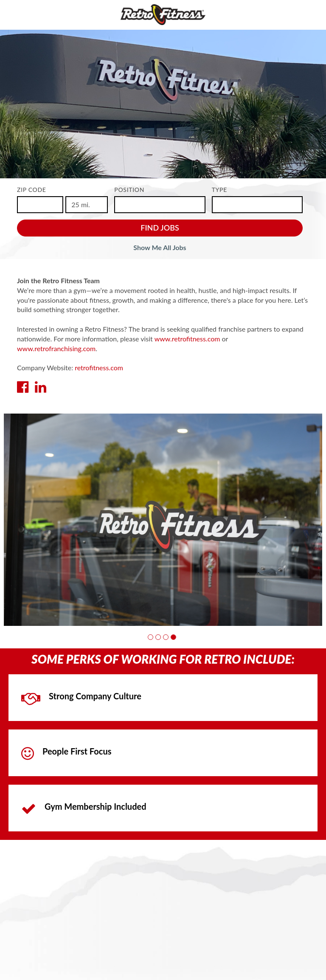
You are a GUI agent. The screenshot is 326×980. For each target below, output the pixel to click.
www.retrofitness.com (187, 339)
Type (219, 190)
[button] (150, 637)
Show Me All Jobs (160, 247)
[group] (163, 520)
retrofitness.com (99, 367)
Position (129, 190)
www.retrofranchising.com (56, 348)
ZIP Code (32, 190)
